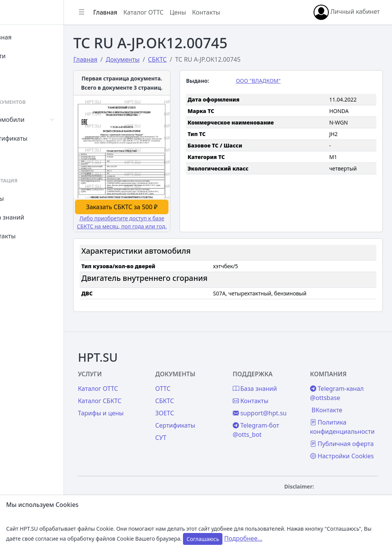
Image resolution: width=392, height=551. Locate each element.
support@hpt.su (277, 387)
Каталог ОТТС (177, 12)
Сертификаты (35, 138)
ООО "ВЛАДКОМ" (275, 81)
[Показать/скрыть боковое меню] (116, 12)
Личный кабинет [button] (347, 12)
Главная (27, 37)
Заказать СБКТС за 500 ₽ (150, 192)
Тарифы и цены (135, 387)
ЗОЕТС (190, 387)
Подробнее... (243, 538)
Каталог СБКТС (134, 374)
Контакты (29, 236)
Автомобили (34, 120)
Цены (24, 198)
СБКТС (190, 374)
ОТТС (188, 362)
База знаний (34, 217)
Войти (24, 56)
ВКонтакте (335, 384)
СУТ (21, 157)
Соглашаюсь (203, 539)
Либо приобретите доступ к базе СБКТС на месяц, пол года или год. (150, 211)
